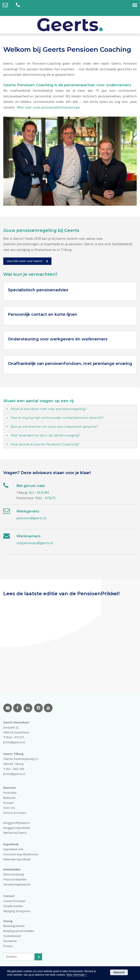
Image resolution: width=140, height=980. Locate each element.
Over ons (9, 808)
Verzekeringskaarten (17, 884)
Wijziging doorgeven (17, 911)
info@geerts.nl (15, 742)
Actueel (8, 803)
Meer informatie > (77, 975)
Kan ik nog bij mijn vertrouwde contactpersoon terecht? (57, 418)
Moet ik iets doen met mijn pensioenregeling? (49, 409)
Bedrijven (9, 798)
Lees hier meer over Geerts (25, 261)
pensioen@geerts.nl (31, 518)
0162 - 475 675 (15, 737)
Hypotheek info (13, 849)
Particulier (10, 793)
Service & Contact (15, 813)
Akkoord (119, 972)
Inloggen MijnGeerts (17, 823)
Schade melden (13, 906)
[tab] (70, 409)
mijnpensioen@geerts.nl (35, 543)
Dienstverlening (14, 874)
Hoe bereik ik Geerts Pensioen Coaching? (45, 444)
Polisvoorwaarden (15, 879)
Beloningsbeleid (14, 926)
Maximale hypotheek (17, 859)
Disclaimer (10, 941)
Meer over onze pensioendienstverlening (47, 107)
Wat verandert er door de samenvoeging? (45, 435)
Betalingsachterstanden (19, 931)
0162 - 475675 (45, 498)
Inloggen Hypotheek (17, 828)
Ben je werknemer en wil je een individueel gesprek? (55, 427)
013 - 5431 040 (15, 769)
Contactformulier (15, 901)
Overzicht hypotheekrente (21, 854)
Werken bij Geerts (15, 833)
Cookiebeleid (12, 936)
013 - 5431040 (39, 493)
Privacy (8, 946)
